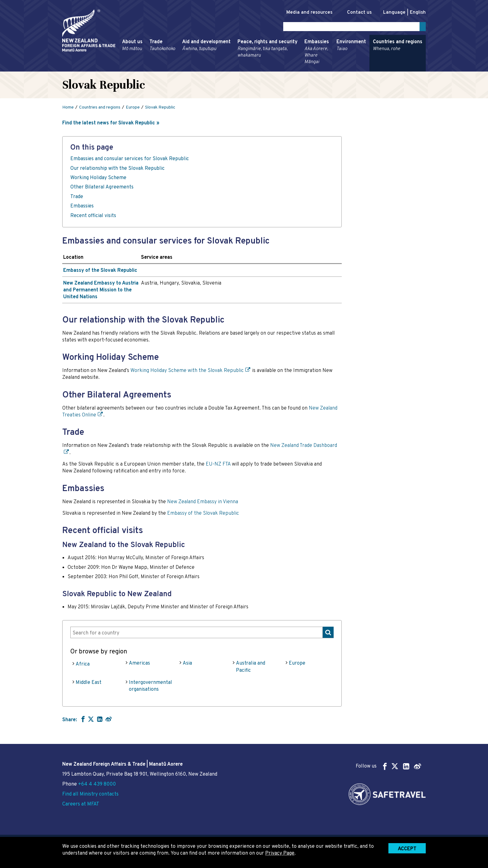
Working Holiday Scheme (98, 179)
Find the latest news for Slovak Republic (109, 124)
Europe (297, 665)
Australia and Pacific (251, 668)
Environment (351, 47)
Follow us (388, 766)
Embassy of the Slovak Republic (100, 272)
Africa (83, 666)
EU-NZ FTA (218, 466)
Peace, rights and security (267, 50)
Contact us (356, 13)
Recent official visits (93, 217)
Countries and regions (398, 47)
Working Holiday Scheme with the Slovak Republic (187, 372)
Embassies (317, 53)
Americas (139, 665)
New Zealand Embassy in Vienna (203, 503)
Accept (407, 849)
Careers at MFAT (81, 804)
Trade (162, 47)
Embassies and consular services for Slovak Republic (130, 160)
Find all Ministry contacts (90, 794)
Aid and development (206, 47)
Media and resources (303, 13)
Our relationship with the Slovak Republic (117, 169)
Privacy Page (280, 853)
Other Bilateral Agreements (102, 188)
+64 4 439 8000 (97, 784)
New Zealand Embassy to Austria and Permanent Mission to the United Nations (101, 291)
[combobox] (202, 633)
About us (132, 47)
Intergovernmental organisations (150, 687)
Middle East (89, 684)
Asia (187, 665)
